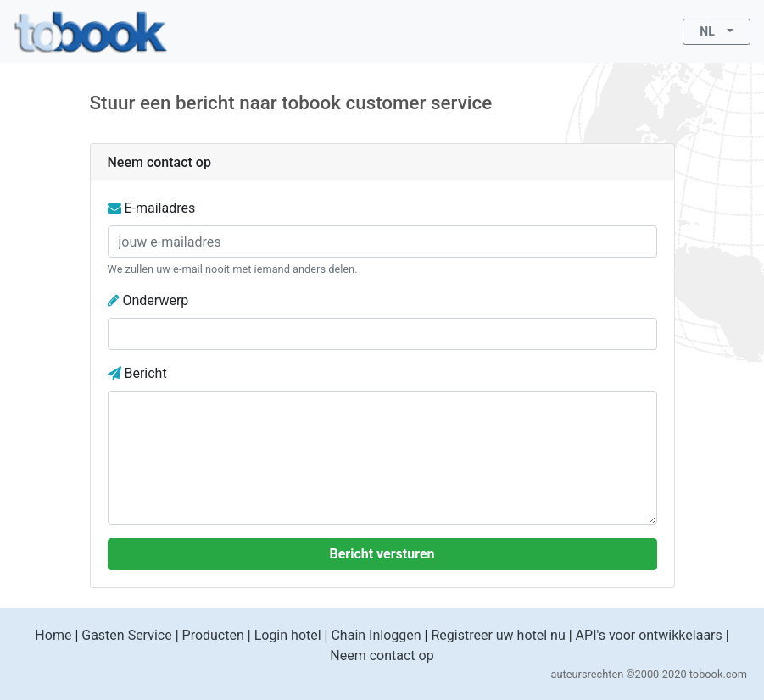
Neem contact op (382, 656)
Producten (213, 635)
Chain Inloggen (376, 635)
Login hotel (288, 635)
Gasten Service (126, 635)
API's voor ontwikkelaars (649, 635)
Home (53, 635)
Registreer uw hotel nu (498, 635)
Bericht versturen (382, 554)
